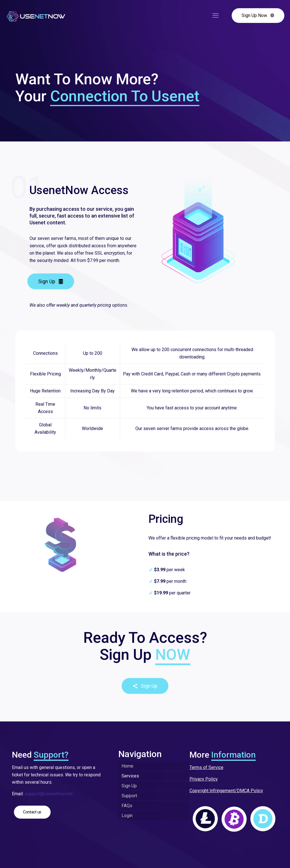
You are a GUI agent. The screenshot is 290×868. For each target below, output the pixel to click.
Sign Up (129, 786)
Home (127, 766)
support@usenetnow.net (49, 794)
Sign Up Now (258, 15)
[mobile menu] (216, 16)
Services (130, 776)
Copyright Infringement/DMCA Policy (226, 791)
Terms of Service (206, 767)
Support (129, 796)
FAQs (127, 806)
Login (127, 816)
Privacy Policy (204, 779)
